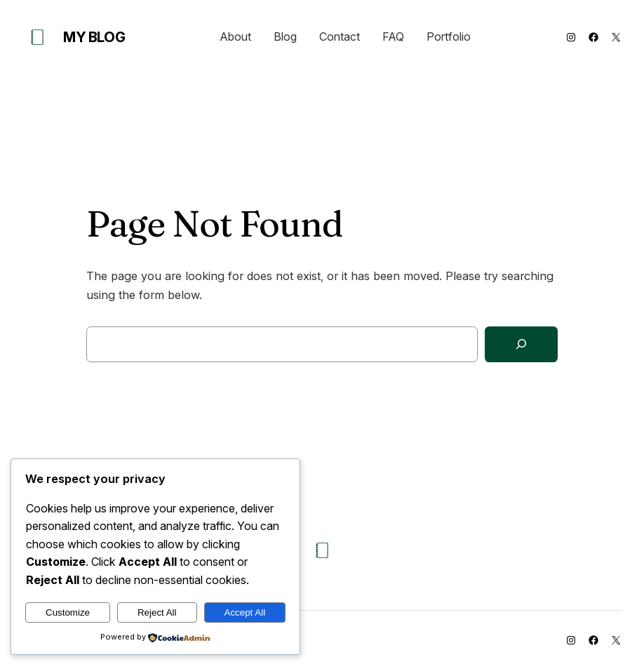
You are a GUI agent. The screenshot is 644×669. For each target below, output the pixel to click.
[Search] (521, 344)
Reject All (157, 612)
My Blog (94, 37)
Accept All (245, 612)
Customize (68, 612)
